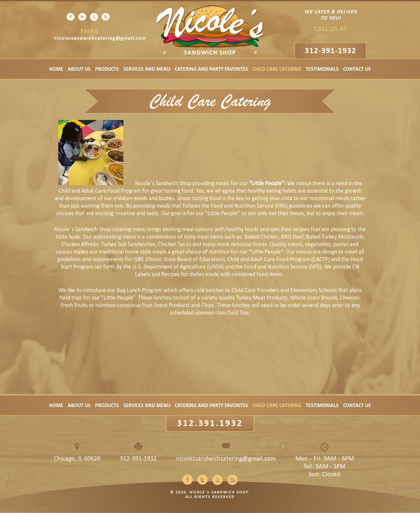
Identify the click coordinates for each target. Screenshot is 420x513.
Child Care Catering (277, 69)
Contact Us (357, 69)
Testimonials (322, 69)
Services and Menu (147, 69)
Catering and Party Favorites (211, 69)
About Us (79, 69)
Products (107, 69)
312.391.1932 (210, 423)
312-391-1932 (331, 50)
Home (56, 69)
